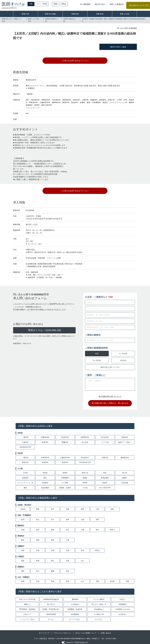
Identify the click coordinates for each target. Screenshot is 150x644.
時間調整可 (123, 602)
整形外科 (25, 461)
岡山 (53, 559)
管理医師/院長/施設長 (51, 598)
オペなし (51, 618)
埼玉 (67, 528)
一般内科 (25, 435)
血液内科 (45, 440)
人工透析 (65, 481)
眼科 (45, 476)
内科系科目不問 (25, 445)
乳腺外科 (105, 456)
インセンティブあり (27, 618)
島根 (38, 559)
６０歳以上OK (99, 613)
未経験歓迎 (75, 613)
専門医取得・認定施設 (27, 608)
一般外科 (25, 456)
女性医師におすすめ (123, 608)
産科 (105, 471)
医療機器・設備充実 (75, 608)
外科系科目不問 (85, 461)
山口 (82, 559)
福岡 (23, 580)
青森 (38, 507)
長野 (97, 518)
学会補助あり (99, 608)
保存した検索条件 (117, 4)
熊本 (67, 580)
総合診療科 (45, 486)
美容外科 (65, 461)
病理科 (85, 481)
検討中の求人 (100, 4)
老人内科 (85, 440)
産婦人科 (85, 471)
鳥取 (23, 559)
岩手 (53, 507)
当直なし (123, 598)
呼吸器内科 (45, 435)
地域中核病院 (51, 613)
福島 (112, 507)
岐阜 (23, 538)
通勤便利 (75, 598)
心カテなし (99, 618)
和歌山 (97, 549)
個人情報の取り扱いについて (110, 395)
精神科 (65, 471)
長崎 (53, 580)
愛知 (53, 538)
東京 (97, 528)
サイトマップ (44, 631)
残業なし (27, 602)
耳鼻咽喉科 (65, 476)
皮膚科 (85, 476)
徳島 (23, 569)
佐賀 (38, 580)
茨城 (23, 528)
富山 (38, 518)
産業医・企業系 (65, 486)
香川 (38, 569)
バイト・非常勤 (47, 4)
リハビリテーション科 (25, 481)
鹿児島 (112, 580)
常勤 (33, 4)
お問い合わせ (106, 631)
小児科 (25, 471)
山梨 (82, 518)
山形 (97, 507)
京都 (38, 549)
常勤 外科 (100, 14)
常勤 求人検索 (50, 14)
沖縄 (127, 580)
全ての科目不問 (105, 486)
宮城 (67, 507)
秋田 (82, 507)
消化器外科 (85, 456)
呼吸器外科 (45, 456)
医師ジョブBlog (66, 4)
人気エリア (27, 613)
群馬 (53, 528)
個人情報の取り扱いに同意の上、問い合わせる (110, 401)
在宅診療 (125, 481)
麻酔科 (125, 476)
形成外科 (45, 461)
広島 (67, 559)
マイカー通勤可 (99, 598)
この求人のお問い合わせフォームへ (75, 61)
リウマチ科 (105, 440)
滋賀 (23, 549)
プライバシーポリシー (62, 631)
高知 (67, 569)
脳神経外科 (125, 456)
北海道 (23, 507)
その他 (85, 486)
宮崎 (97, 580)
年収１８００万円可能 (27, 598)
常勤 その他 (124, 14)
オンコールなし (75, 618)
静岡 (38, 538)
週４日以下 (51, 602)
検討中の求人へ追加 (118, 47)
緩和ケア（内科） (125, 440)
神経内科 (125, 435)
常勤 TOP (25, 14)
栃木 (38, 528)
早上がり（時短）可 (99, 602)
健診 (25, 486)
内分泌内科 (105, 435)
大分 (82, 580)
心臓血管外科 (65, 456)
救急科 (105, 481)
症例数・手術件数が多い (51, 608)
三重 (67, 538)
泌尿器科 (25, 476)
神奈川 (112, 528)
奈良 (82, 549)
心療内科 (25, 440)
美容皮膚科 (105, 476)
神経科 (45, 471)
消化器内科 (65, 435)
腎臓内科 (65, 440)
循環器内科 (85, 435)
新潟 (23, 518)
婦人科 (125, 471)
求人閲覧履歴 (85, 4)
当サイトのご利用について (86, 631)
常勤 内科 (75, 14)
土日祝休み (75, 602)
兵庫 (67, 549)
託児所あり (123, 613)
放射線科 (45, 481)
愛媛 (53, 569)
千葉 (82, 528)
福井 (67, 518)
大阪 (53, 549)
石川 (53, 518)
